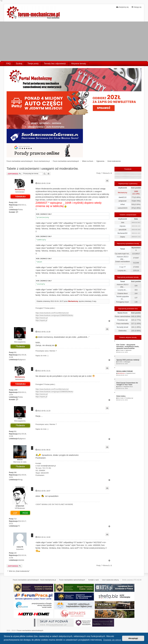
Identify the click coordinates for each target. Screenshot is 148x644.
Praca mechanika (123, 324)
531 (15, 352)
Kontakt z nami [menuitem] (94, 580)
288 (15, 473)
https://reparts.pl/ (41, 320)
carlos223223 (123, 208)
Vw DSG (120, 362)
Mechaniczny (20, 190)
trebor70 (20, 547)
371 (133, 208)
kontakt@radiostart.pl (48, 466)
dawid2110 (123, 197)
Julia (123, 223)
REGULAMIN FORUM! (125, 371)
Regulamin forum (131, 373)
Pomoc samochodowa (123, 316)
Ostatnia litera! (122, 294)
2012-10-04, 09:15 (43, 450)
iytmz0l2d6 (122, 230)
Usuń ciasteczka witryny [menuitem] (110, 580)
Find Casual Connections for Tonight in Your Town (127, 384)
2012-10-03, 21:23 (43, 411)
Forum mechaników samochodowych (30, 631)
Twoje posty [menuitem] (33, 64)
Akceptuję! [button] (133, 638)
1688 (16, 202)
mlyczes (122, 226)
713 (15, 519)
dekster (20, 460)
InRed (20, 340)
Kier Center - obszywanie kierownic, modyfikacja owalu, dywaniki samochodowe (128, 347)
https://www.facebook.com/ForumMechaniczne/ (52, 313)
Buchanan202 (123, 233)
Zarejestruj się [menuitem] (122, 7)
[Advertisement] (74, 41)
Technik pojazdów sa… (123, 298)
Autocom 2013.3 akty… (122, 258)
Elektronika (122, 331)
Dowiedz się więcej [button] (112, 640)
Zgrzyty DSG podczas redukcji (128, 360)
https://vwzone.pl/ (42, 318)
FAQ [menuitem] (8, 64)
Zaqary (122, 237)
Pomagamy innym (123, 302)
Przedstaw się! (123, 320)
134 (15, 553)
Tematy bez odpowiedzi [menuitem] (55, 64)
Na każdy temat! (123, 327)
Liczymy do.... (122, 271)
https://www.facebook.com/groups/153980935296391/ (54, 315)
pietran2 (120, 387)
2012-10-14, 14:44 (43, 537)
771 (133, 197)
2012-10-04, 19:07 (43, 491)
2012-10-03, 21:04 (43, 183)
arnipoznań (20, 506)
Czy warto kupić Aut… (122, 254)
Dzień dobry (121, 396)
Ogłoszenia (128, 350)
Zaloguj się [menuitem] (136, 7)
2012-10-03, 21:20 (43, 332)
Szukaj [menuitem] (19, 64)
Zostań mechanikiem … (123, 263)
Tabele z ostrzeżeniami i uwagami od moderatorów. (43, 169)
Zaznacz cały (46, 214)
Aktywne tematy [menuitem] (79, 64)
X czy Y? (122, 267)
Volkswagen (127, 362)
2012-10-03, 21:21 (43, 371)
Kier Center (121, 350)
